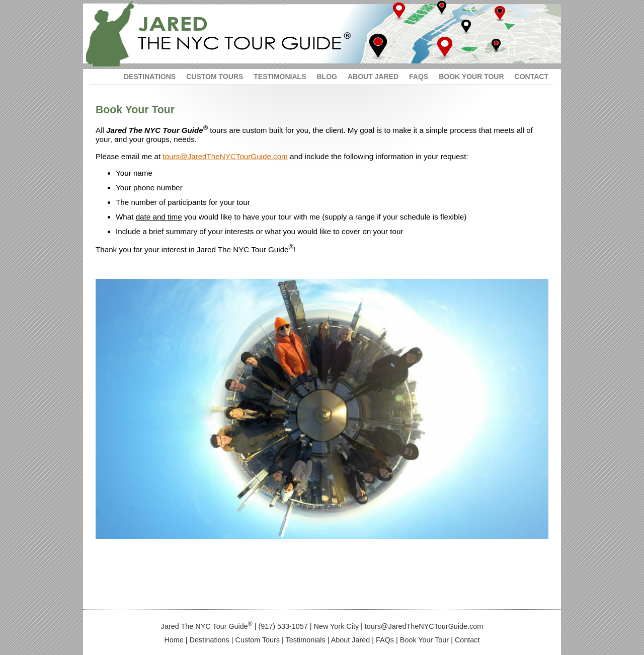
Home (174, 640)
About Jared (351, 640)
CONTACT (532, 77)
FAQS (419, 77)
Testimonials (306, 640)
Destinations (210, 640)
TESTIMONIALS (280, 77)
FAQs (385, 640)
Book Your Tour (424, 640)
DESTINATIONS (150, 77)
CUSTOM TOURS (215, 77)
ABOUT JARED (373, 77)
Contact (467, 640)
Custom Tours (258, 640)
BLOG (327, 77)
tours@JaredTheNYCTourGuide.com (225, 156)
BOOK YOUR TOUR (471, 77)
